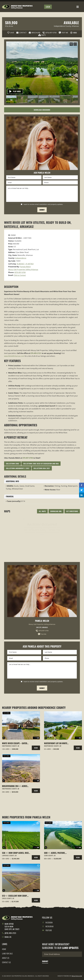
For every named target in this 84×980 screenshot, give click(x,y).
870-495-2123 (36, 353)
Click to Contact (20, 275)
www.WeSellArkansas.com (14, 356)
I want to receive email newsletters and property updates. (43, 204)
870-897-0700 (28, 458)
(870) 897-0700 (20, 272)
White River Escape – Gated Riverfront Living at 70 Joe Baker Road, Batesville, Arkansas (15, 743)
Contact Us (6, 962)
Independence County (62, 26)
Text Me (42, 634)
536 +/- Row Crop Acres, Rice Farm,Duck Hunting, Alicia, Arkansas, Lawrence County (15, 853)
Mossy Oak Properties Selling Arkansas (23, 270)
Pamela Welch (25, 267)
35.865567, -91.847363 (25, 264)
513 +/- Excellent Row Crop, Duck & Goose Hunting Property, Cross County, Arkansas (15, 896)
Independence (21, 258)
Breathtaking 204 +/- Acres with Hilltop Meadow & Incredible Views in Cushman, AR (16, 786)
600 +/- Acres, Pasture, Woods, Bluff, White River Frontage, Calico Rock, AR (56, 853)
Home (4, 949)
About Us (6, 958)
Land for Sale (7, 953)
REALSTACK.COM (77, 976)
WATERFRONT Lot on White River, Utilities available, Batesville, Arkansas (56, 743)
